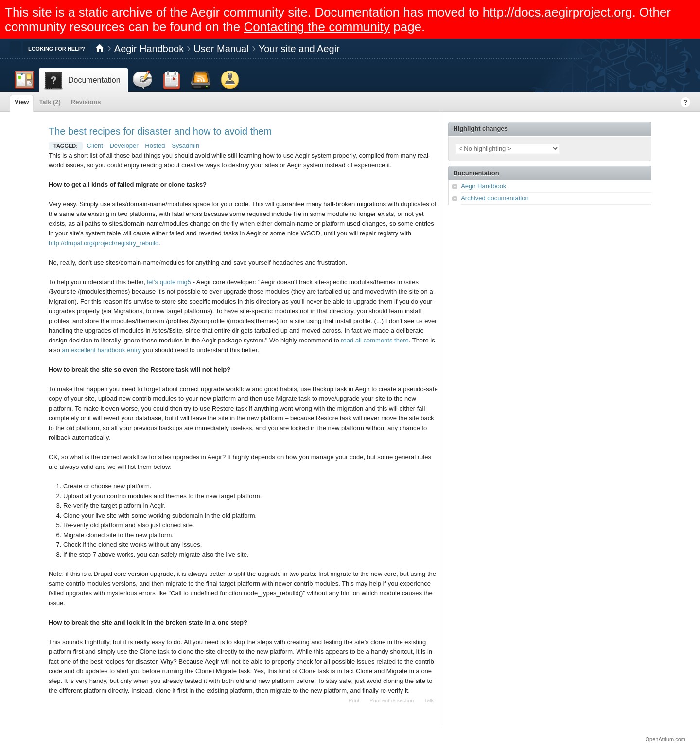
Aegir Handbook (149, 49)
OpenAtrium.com (665, 739)
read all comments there (375, 340)
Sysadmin (185, 146)
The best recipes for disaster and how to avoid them (160, 131)
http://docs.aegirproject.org (558, 12)
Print (354, 700)
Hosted (155, 146)
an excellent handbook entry (101, 350)
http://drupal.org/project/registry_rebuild (104, 243)
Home (100, 49)
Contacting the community (317, 27)
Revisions (86, 102)
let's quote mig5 (169, 282)
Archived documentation (495, 198)
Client (95, 146)
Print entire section (392, 700)
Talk (429, 700)
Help (685, 102)
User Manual (221, 49)
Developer (124, 146)
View (22, 102)
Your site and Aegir (299, 49)
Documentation (476, 173)
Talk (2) (50, 102)
